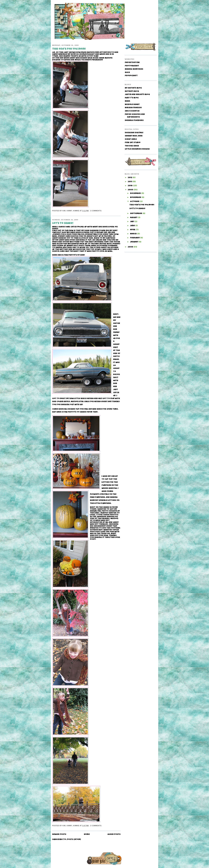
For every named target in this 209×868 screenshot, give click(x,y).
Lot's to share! (63, 223)
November (136, 198)
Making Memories (134, 69)
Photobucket (132, 66)
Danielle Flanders (134, 121)
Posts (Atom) (74, 840)
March (134, 234)
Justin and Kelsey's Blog (137, 95)
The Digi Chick (132, 146)
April (133, 230)
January (134, 242)
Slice (127, 73)
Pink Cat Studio (133, 143)
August (134, 218)
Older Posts (114, 834)
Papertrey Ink (132, 63)
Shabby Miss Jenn (134, 136)
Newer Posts (59, 834)
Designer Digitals (134, 133)
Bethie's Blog (132, 91)
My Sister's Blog (133, 88)
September (136, 214)
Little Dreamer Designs (137, 149)
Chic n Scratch (132, 111)
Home (87, 834)
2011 (130, 182)
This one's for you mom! (69, 49)
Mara (127, 101)
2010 (130, 186)
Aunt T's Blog (132, 98)
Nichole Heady (132, 105)
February (135, 238)
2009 (131, 190)
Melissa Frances (133, 108)
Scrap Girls (131, 139)
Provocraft (131, 76)
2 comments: (96, 211)
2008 (131, 247)
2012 (130, 178)
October (135, 202)
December (136, 194)
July (132, 222)
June (133, 226)
